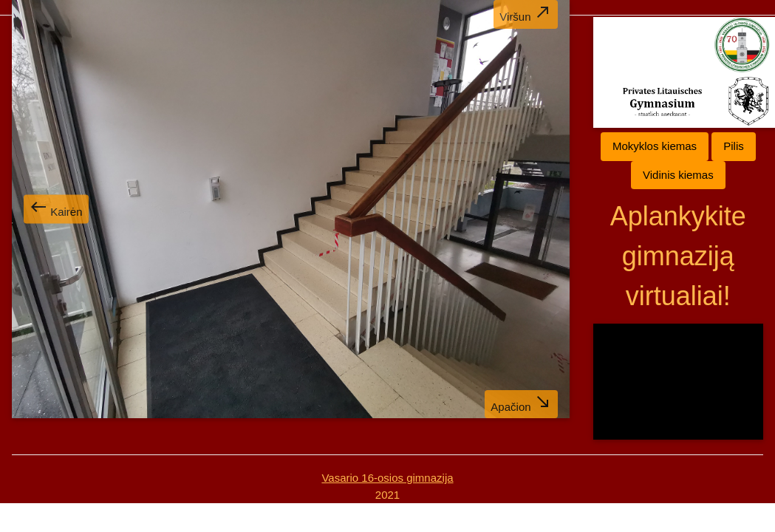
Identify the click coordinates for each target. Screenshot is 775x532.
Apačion (521, 403)
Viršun (525, 13)
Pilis (734, 146)
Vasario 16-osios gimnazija (387, 478)
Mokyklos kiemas (655, 146)
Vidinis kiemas (678, 175)
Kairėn (56, 208)
